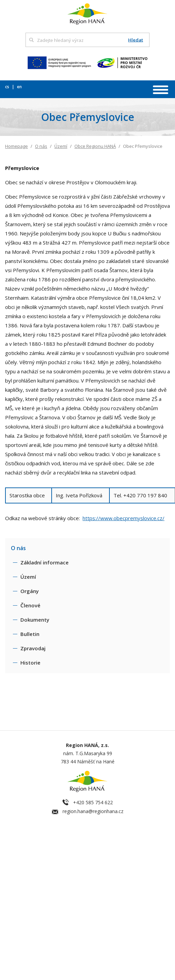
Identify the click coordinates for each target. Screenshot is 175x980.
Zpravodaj (33, 648)
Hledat (136, 40)
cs (8, 87)
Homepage (16, 146)
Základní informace (45, 562)
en (19, 87)
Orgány (30, 591)
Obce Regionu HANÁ (95, 146)
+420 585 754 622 (93, 802)
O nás (41, 146)
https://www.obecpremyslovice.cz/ (124, 518)
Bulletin (30, 634)
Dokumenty (35, 620)
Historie (30, 663)
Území (61, 146)
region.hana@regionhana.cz (93, 811)
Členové (30, 605)
